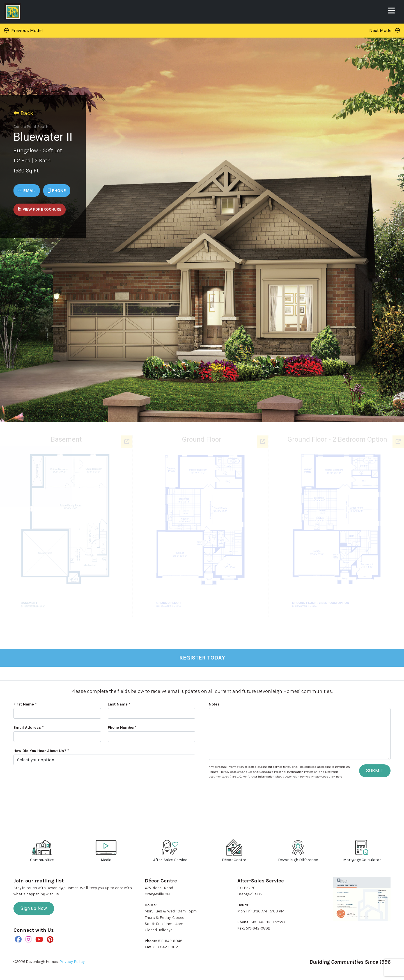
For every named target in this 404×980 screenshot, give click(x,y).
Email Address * (29, 727)
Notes (214, 704)
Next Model (385, 30)
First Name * (25, 704)
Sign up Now (34, 908)
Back (23, 113)
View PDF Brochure (40, 209)
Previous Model (24, 30)
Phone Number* (122, 727)
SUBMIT (375, 771)
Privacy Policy (72, 962)
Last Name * (119, 704)
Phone (57, 191)
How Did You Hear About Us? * (41, 751)
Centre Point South (31, 127)
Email (27, 191)
